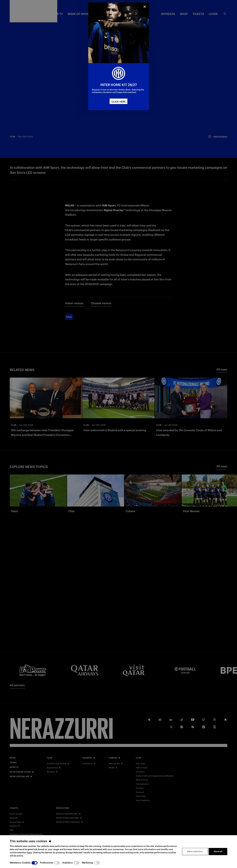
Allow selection (195, 851)
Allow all (218, 851)
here (29, 853)
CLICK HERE (118, 102)
